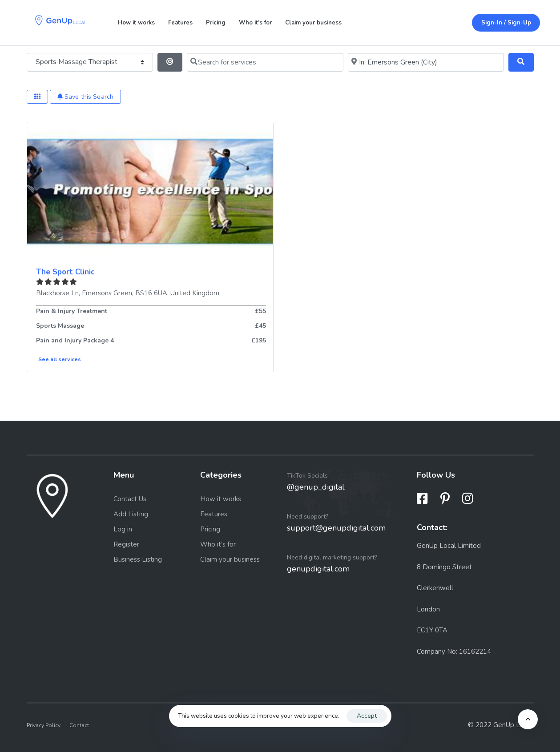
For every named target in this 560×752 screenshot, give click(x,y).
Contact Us (130, 499)
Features (180, 23)
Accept (367, 716)
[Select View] (37, 97)
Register (126, 544)
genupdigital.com (318, 569)
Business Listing (138, 559)
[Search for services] (265, 62)
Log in (123, 529)
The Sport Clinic (65, 272)
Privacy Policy (44, 725)
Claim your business (313, 23)
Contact (79, 725)
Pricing (216, 23)
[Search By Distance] (170, 62)
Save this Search (86, 97)
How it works (136, 23)
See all (60, 359)
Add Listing (131, 514)
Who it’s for (255, 23)
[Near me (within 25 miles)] (426, 62)
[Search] (521, 62)
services (70, 359)
